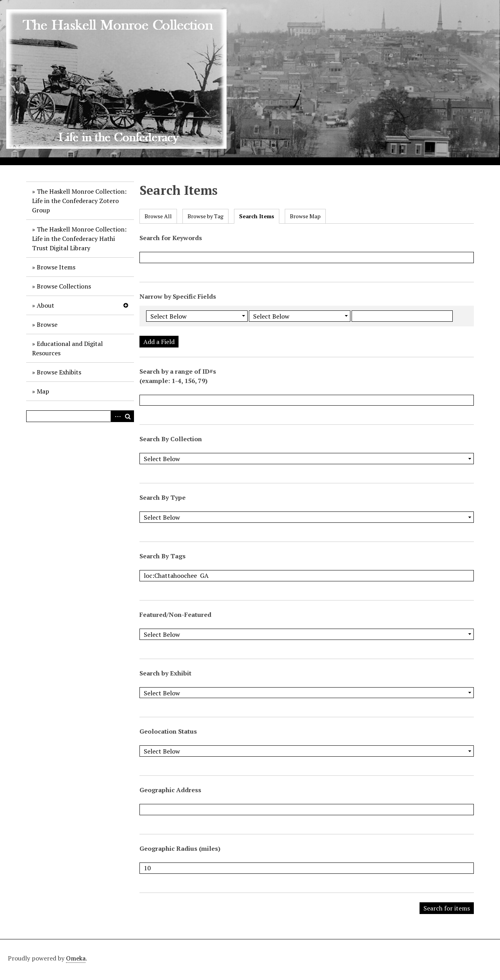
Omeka (76, 958)
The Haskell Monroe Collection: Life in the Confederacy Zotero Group (79, 201)
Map (43, 391)
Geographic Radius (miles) (180, 848)
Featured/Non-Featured (175, 615)
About (46, 305)
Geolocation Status (168, 731)
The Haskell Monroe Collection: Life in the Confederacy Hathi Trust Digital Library (79, 239)
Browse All (158, 216)
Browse (47, 324)
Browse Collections (64, 286)
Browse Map (305, 216)
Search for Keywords (171, 238)
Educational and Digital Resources (67, 348)
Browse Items (56, 267)
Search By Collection (171, 439)
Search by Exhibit (165, 673)
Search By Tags (162, 556)
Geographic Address (170, 790)
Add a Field (159, 342)
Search (128, 416)
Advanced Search (116, 416)
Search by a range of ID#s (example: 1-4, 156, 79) (178, 376)
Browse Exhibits (59, 372)
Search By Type (162, 497)
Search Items (257, 216)
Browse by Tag (205, 216)
